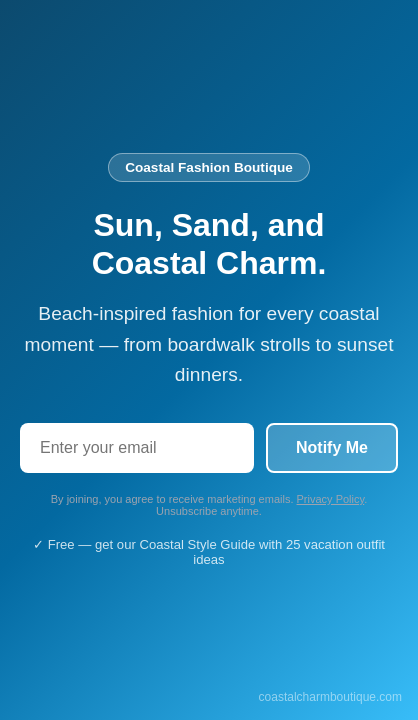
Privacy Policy (331, 499)
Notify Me (332, 447)
